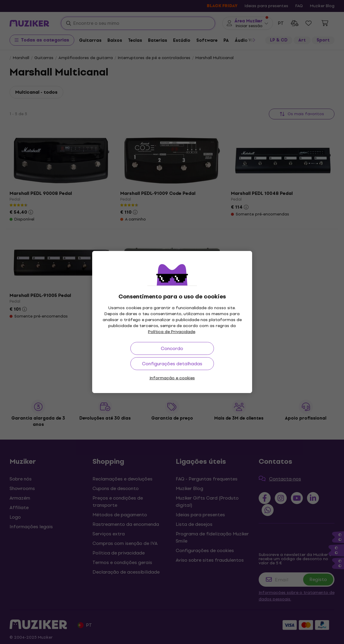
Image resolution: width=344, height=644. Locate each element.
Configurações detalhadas (172, 364)
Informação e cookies (172, 378)
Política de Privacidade (172, 332)
